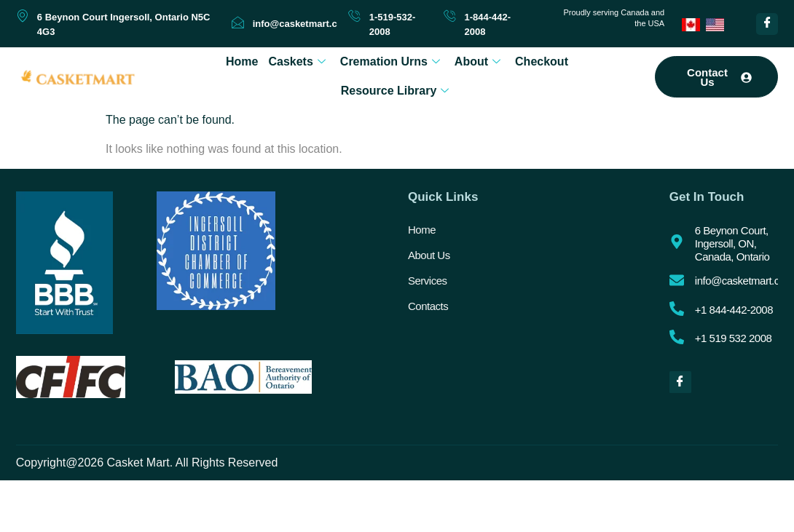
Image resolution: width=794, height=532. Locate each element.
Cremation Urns (390, 61)
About (477, 61)
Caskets (296, 61)
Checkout (542, 61)
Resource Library (395, 91)
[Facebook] (767, 24)
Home (242, 61)
